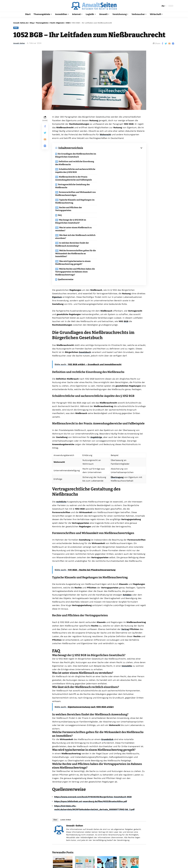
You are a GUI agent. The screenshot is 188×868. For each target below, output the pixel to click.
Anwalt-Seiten (20, 43)
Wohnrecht (105, 135)
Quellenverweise (66, 222)
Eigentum (57, 240)
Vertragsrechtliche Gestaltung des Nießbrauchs (73, 172)
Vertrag (125, 572)
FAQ (60, 185)
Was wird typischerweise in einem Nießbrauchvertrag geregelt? (73, 213)
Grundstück (107, 682)
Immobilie (127, 608)
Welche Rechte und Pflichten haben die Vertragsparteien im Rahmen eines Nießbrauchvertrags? (121, 214)
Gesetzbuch (85, 295)
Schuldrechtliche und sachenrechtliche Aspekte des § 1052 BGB (75, 164)
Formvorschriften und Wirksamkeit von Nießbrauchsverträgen (121, 172)
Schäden (127, 537)
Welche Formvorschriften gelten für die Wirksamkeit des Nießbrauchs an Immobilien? (121, 204)
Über (55, 762)
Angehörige (96, 380)
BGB (16, 28)
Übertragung (117, 420)
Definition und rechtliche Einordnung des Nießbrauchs (121, 156)
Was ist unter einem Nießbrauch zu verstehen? (74, 195)
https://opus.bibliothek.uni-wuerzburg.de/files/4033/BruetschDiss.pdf (91, 744)
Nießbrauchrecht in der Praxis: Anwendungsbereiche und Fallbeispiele (119, 164)
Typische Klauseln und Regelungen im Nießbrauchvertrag (75, 179)
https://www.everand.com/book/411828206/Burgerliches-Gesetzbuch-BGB (93, 739)
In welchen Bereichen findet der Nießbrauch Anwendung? (72, 202)
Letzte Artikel (66, 762)
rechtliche (61, 444)
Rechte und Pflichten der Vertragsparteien (114, 179)
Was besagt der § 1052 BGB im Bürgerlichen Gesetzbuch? (116, 187)
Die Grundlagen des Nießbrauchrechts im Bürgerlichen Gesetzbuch (76, 155)
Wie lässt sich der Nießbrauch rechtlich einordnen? (121, 195)
